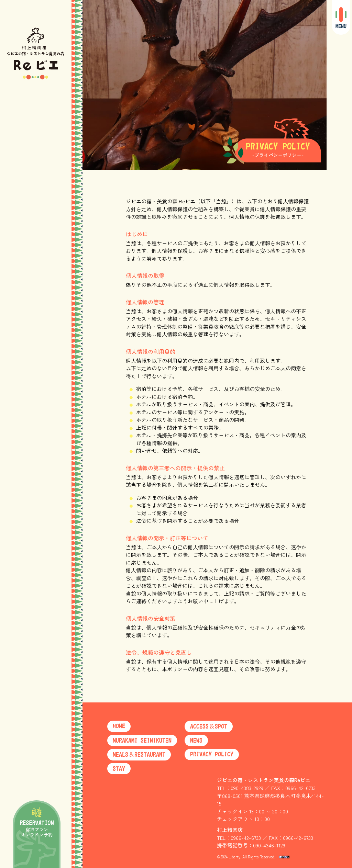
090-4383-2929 (247, 788)
